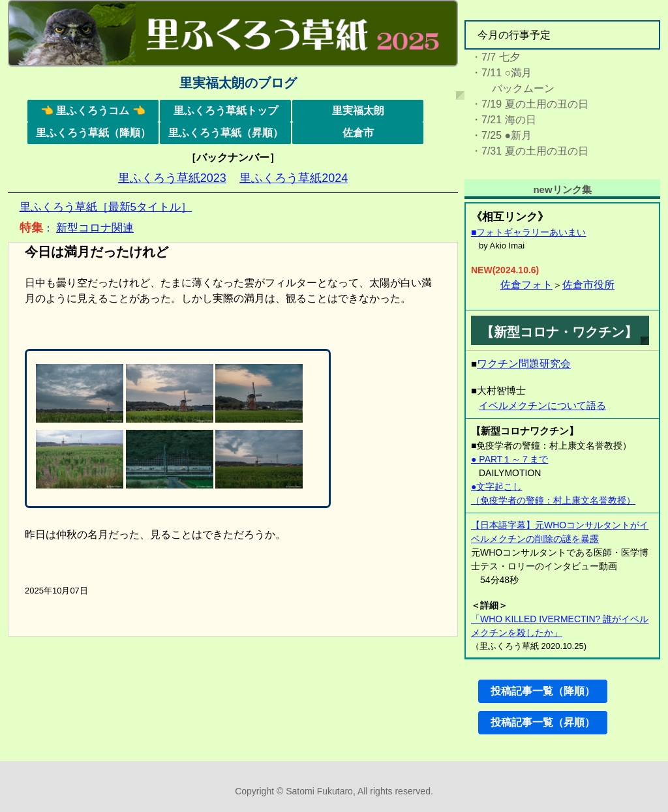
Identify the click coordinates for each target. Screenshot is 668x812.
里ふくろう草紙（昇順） (226, 133)
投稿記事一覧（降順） (543, 691)
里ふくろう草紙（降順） (93, 133)
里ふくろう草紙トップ (226, 111)
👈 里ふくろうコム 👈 (93, 111)
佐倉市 (358, 133)
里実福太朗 (358, 111)
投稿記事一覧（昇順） (543, 722)
